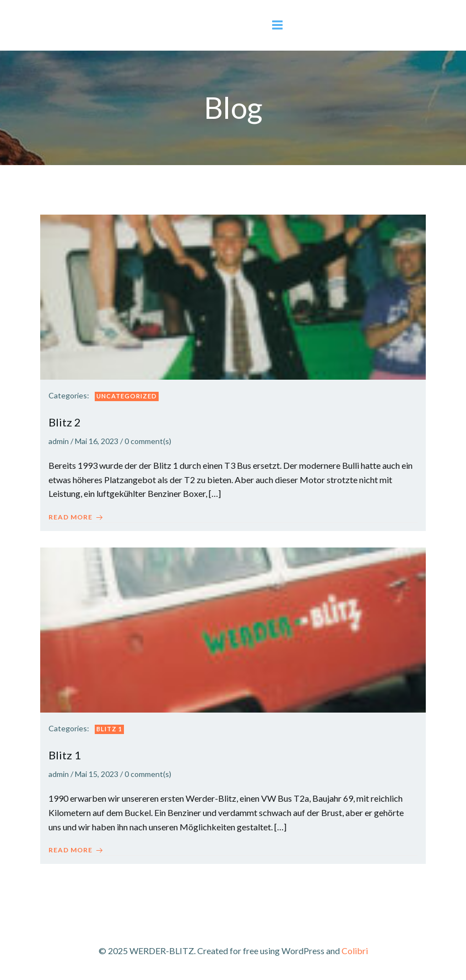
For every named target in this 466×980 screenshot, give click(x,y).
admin (59, 441)
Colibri (355, 951)
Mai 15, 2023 (97, 774)
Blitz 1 (109, 729)
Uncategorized (127, 396)
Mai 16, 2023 (97, 441)
